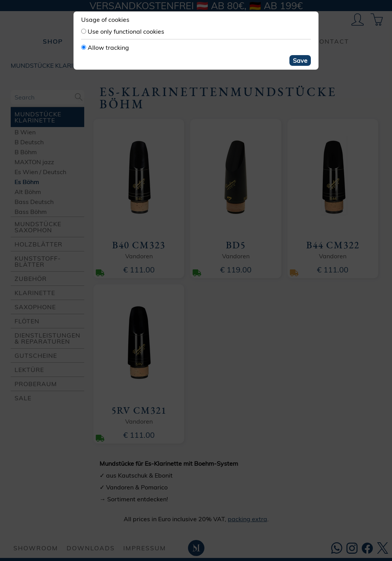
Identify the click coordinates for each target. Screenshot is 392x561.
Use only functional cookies (126, 31)
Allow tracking (108, 47)
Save (300, 60)
